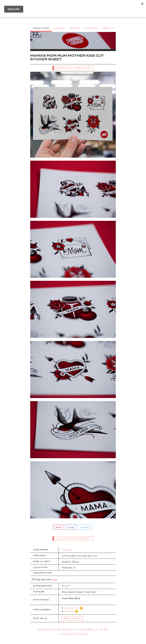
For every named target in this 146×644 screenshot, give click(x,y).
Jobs (104, 629)
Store (75, 28)
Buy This (73, 618)
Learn (60, 28)
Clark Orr (67, 550)
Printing (41, 28)
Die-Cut (71, 611)
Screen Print (74, 608)
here (54, 579)
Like (71, 527)
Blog (70, 629)
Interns (87, 629)
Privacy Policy (75, 634)
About (108, 28)
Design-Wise (49, 629)
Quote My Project (74, 68)
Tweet (85, 527)
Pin (58, 527)
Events (91, 28)
